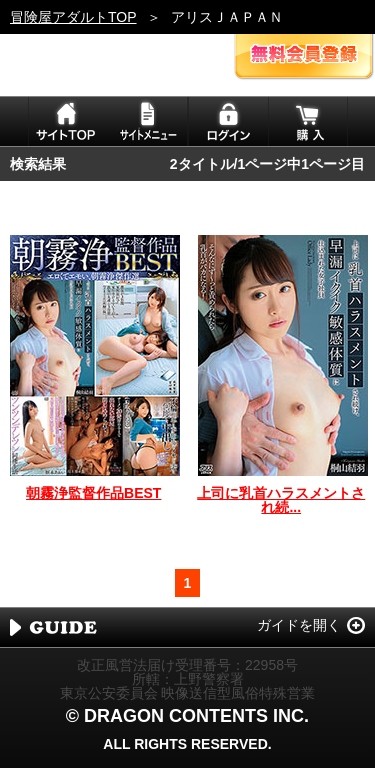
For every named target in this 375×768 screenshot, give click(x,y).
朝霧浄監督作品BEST (93, 493)
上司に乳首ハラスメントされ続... (281, 500)
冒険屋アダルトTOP (73, 17)
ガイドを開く (299, 625)
